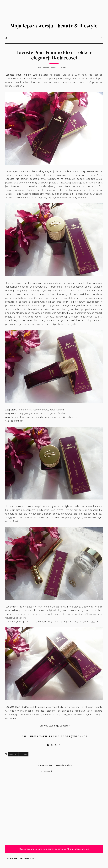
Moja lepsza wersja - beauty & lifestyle (54, 26)
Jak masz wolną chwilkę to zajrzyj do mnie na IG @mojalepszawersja (54, 849)
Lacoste (13, 754)
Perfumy (23, 754)
